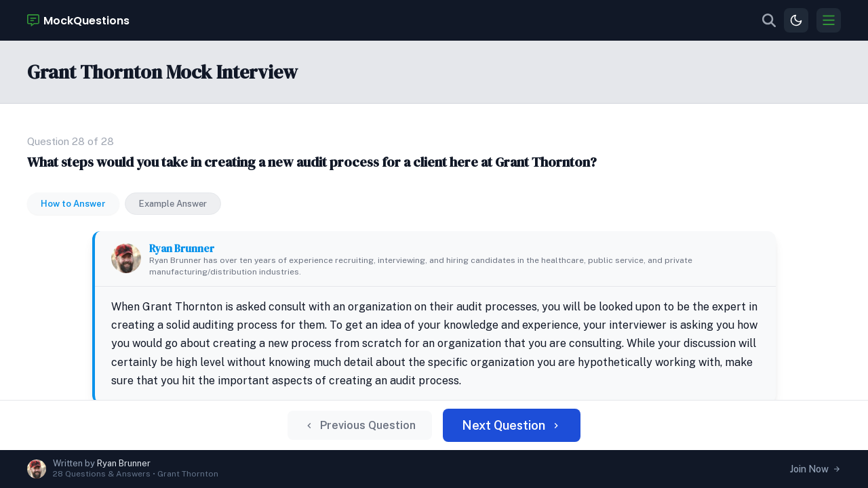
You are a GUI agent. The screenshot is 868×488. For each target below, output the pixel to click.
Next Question (503, 430)
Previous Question (371, 430)
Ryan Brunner (228, 198)
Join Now (815, 469)
